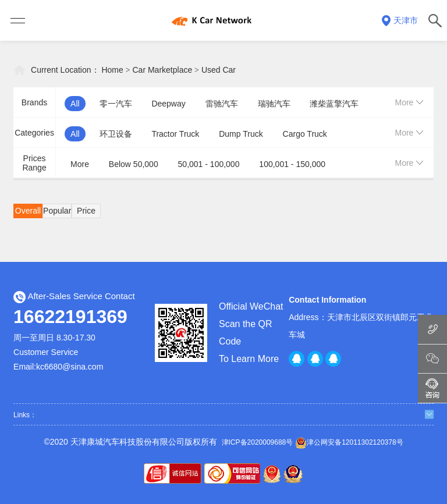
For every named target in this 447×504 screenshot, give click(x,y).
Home (112, 70)
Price (86, 211)
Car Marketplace (163, 70)
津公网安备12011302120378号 (349, 443)
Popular (57, 211)
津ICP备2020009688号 (258, 442)
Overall (28, 211)
